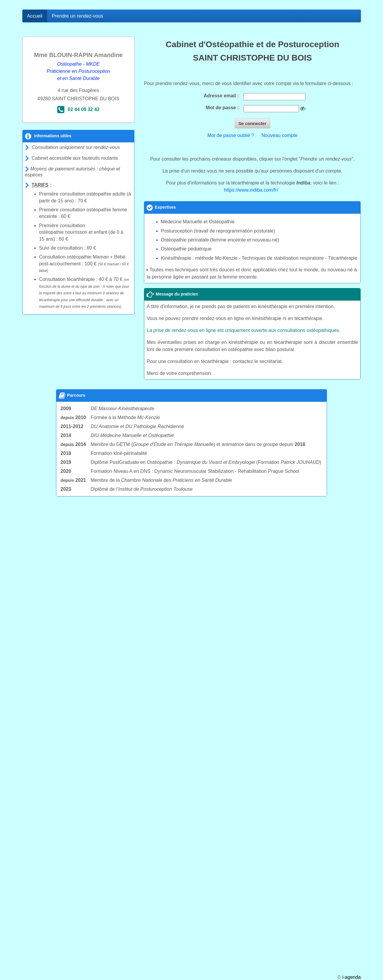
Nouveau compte (279, 135)
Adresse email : (221, 96)
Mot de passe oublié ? (231, 135)
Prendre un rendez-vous (77, 16)
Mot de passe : (222, 108)
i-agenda (351, 977)
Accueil (35, 16)
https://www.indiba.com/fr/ (251, 190)
